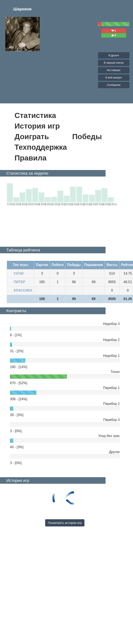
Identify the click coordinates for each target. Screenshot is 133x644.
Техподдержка (41, 147)
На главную (114, 70)
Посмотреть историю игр (65, 523)
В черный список (114, 63)
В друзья (114, 55)
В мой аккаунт (114, 78)
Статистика (35, 115)
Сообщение (114, 85)
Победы (87, 136)
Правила (31, 158)
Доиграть (32, 136)
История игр (37, 126)
